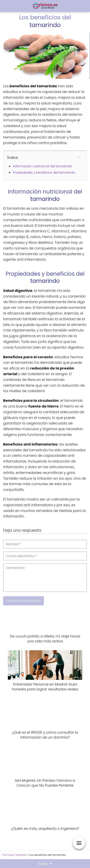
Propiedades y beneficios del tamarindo (44, 173)
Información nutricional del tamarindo (43, 166)
